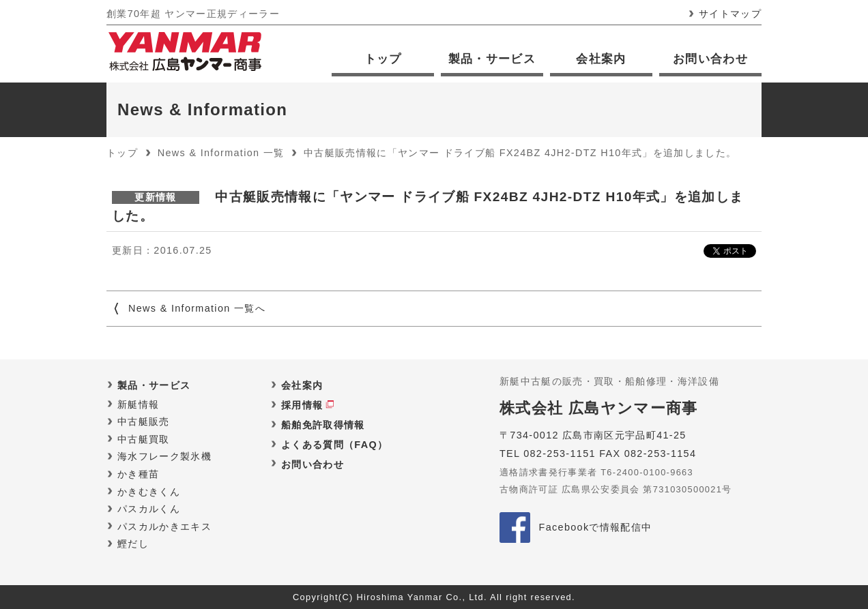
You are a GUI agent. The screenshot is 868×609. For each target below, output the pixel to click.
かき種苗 (138, 474)
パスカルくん (149, 509)
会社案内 (601, 59)
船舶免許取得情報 (323, 425)
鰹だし (133, 544)
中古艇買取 (144, 439)
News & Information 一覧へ (197, 308)
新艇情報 (138, 404)
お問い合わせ (710, 59)
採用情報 (302, 405)
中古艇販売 (144, 421)
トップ (383, 59)
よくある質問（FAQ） (334, 445)
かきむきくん (149, 492)
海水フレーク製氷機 (164, 456)
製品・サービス (492, 59)
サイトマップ (730, 14)
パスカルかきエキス (164, 526)
